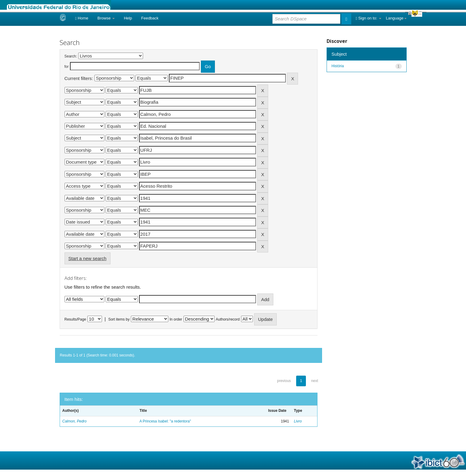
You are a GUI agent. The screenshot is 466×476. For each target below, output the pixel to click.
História (338, 66)
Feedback (150, 18)
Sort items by (119, 319)
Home (82, 18)
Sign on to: (369, 18)
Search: (71, 56)
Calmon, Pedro (75, 421)
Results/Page (75, 319)
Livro (298, 421)
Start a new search (88, 258)
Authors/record (228, 319)
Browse (106, 18)
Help (128, 18)
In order (176, 319)
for (67, 67)
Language (396, 18)
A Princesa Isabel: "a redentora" (165, 421)
